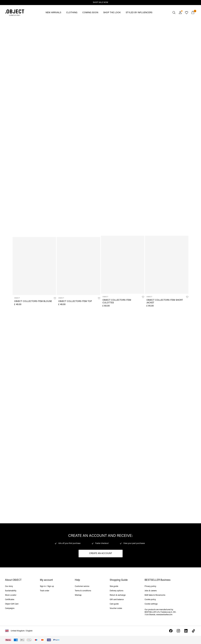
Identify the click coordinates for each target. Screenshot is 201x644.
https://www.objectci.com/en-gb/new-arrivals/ (122, 24)
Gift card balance (117, 600)
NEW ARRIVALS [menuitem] (53, 13)
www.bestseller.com (164, 615)
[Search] (174, 13)
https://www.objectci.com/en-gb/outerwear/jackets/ (117, 319)
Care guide (114, 604)
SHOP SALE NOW (100, 3)
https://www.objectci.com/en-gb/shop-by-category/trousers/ (124, 128)
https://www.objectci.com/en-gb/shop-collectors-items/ (22, 423)
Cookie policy (150, 600)
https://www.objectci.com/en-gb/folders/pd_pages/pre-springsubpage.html (117, 425)
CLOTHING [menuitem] (72, 13)
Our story (9, 586)
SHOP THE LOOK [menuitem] (112, 13)
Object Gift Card (12, 604)
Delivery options (117, 591)
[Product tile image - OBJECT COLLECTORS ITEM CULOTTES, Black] (123, 265)
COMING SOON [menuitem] (90, 13)
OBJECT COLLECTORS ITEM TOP (75, 301)
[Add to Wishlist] (55, 298)
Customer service (82, 586)
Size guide (114, 586)
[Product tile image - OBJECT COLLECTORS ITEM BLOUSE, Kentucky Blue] (34, 266)
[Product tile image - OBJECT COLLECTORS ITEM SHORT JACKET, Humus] (167, 265)
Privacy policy (150, 586)
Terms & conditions (83, 591)
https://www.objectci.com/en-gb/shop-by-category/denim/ (174, 319)
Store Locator (11, 595)
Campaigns (10, 608)
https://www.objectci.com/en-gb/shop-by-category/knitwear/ (23, 128)
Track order (45, 591)
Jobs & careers (151, 591)
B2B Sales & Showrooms (155, 595)
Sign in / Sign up (47, 586)
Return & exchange (118, 595)
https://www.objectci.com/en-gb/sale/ (11, 24)
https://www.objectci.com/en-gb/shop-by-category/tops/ (23, 319)
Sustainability (11, 591)
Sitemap (78, 595)
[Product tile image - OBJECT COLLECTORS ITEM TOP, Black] (78, 266)
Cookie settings (151, 604)
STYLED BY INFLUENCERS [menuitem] (139, 13)
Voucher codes (116, 608)
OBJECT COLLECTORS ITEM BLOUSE (33, 301)
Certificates (10, 600)
